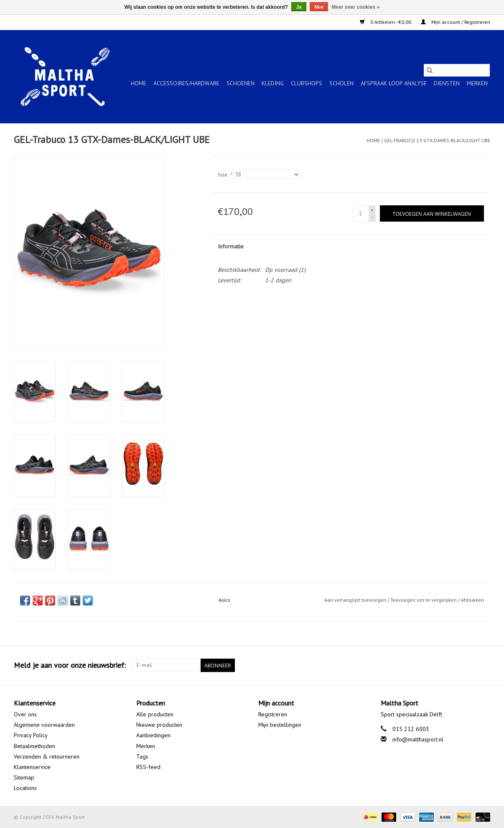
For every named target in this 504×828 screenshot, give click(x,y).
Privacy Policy (31, 735)
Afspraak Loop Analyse (394, 83)
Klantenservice (32, 767)
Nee (319, 7)
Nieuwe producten (159, 725)
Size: (225, 175)
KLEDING (273, 83)
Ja (299, 7)
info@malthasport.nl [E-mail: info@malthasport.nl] (418, 739)
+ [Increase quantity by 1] (372, 210)
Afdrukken (472, 600)
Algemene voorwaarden (44, 725)
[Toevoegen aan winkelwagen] (432, 213)
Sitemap (24, 777)
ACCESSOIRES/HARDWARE (186, 83)
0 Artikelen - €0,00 (386, 22)
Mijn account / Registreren (456, 22)
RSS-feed (148, 767)
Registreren (273, 714)
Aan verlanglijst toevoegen (356, 600)
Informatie (231, 246)
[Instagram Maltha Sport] (484, 665)
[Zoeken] (457, 70)
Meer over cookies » (356, 7)
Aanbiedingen (153, 735)
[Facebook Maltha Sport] (453, 665)
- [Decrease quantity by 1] (372, 217)
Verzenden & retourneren (47, 756)
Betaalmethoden (34, 746)
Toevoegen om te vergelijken (424, 600)
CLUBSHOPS (307, 83)
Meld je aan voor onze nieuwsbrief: (70, 665)
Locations (25, 788)
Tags (142, 756)
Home (139, 83)
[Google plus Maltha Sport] (468, 665)
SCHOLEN (341, 83)
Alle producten (155, 714)
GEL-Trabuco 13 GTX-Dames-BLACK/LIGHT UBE (437, 140)
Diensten (447, 83)
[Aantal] (361, 214)
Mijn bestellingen (280, 725)
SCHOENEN (241, 83)
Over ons (25, 714)
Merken (477, 83)
